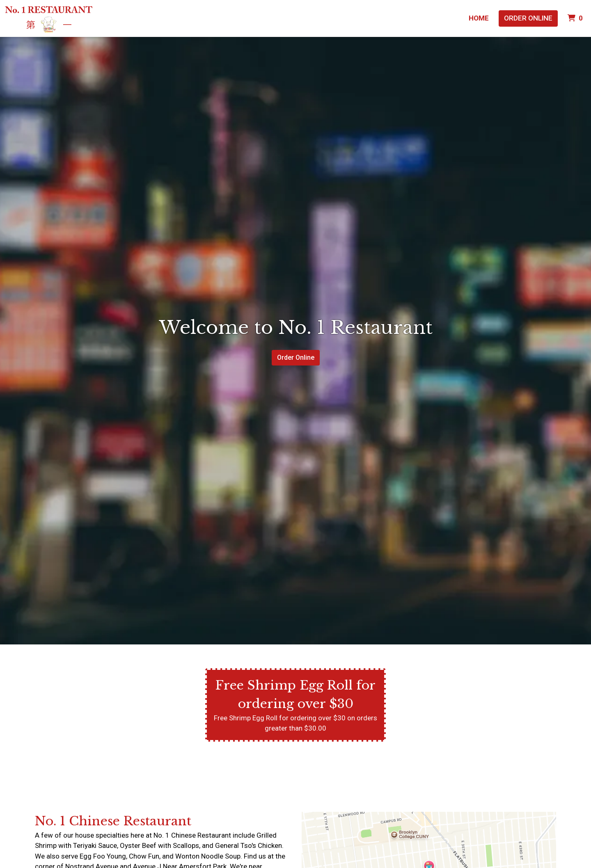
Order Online (528, 18)
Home (479, 18)
